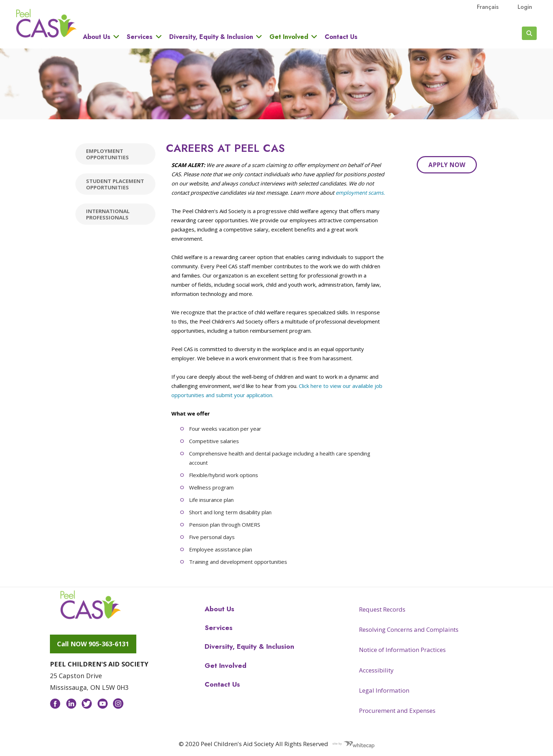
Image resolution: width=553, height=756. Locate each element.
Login (525, 7)
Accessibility (376, 670)
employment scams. (360, 193)
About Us (97, 37)
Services (140, 37)
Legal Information (384, 690)
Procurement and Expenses (397, 711)
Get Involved (289, 37)
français (488, 7)
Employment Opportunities (107, 154)
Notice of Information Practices (402, 650)
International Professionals (108, 214)
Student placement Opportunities (115, 184)
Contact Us (341, 37)
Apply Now (447, 165)
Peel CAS (46, 23)
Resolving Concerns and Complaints (409, 629)
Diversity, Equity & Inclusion (211, 37)
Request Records (382, 609)
